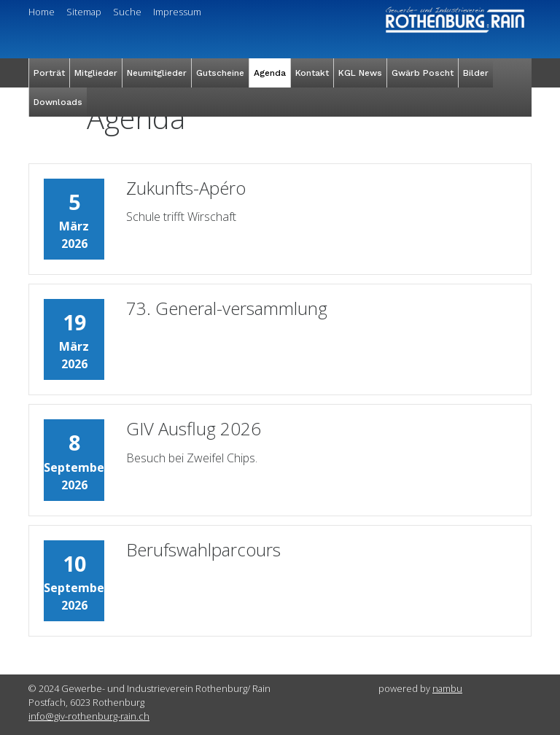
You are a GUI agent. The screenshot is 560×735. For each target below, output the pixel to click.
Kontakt (312, 73)
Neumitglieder (157, 73)
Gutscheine (220, 73)
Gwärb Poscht (423, 73)
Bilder (476, 73)
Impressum (177, 12)
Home (42, 12)
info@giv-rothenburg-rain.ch (89, 716)
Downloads (58, 102)
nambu (447, 688)
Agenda (270, 73)
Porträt (49, 73)
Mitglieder (96, 73)
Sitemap (84, 12)
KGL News (360, 73)
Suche (127, 12)
